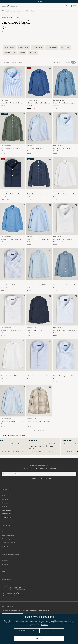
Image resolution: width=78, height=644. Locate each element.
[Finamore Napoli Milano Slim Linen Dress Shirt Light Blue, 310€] (65, 315)
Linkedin (4, 571)
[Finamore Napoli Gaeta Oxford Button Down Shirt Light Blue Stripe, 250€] (13, 406)
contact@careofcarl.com (17, 596)
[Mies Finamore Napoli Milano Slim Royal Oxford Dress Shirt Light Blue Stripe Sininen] (65, 355)
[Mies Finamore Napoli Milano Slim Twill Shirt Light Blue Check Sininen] (13, 264)
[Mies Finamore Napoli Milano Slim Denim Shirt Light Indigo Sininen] (13, 219)
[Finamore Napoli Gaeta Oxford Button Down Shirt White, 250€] (65, 179)
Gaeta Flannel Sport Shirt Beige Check (38, 421)
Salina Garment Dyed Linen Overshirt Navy (37, 194)
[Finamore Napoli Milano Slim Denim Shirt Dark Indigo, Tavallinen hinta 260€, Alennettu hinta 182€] (39, 88)
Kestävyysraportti (7, 517)
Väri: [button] (22, 62)
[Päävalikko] (74, 6)
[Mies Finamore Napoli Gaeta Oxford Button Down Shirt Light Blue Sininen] (39, 219)
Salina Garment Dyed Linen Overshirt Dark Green (11, 149)
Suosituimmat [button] (57, 62)
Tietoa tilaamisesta (8, 532)
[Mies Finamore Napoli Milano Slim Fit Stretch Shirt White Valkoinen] (13, 310)
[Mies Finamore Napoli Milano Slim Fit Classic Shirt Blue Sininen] (13, 82)
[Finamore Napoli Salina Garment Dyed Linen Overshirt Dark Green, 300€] (13, 133)
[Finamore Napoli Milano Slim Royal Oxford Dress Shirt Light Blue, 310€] (39, 361)
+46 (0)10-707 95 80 (14, 594)
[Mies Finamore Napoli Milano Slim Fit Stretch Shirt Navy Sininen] (13, 173)
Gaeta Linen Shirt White (9, 376)
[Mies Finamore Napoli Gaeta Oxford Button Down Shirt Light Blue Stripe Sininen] (13, 401)
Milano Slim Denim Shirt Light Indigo (12, 240)
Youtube (4, 568)
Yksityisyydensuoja (7, 514)
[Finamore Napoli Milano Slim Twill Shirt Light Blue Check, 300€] (13, 270)
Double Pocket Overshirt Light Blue (64, 103)
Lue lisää (45, 625)
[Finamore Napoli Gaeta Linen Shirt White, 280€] (13, 361)
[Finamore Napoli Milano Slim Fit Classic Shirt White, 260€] (65, 224)
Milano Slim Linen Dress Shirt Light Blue (64, 330)
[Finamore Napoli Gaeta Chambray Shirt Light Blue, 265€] (65, 270)
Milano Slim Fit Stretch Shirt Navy (11, 194)
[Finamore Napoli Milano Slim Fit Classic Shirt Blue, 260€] (13, 88)
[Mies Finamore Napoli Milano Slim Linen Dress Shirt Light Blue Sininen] (65, 310)
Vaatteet (16, 17)
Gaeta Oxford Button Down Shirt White (65, 194)
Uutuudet (39, 1)
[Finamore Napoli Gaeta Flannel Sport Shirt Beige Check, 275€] (39, 406)
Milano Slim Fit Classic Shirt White (64, 240)
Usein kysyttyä (6, 539)
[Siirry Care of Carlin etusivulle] (9, 6)
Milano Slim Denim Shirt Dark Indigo (38, 103)
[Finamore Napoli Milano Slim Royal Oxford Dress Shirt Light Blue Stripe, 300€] (65, 361)
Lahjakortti (5, 546)
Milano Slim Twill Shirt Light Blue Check (11, 285)
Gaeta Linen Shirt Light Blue (37, 285)
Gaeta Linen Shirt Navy (35, 330)
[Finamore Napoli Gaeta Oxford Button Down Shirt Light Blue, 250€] (39, 224)
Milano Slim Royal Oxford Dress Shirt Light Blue (38, 376)
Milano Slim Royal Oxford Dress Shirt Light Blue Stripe (65, 376)
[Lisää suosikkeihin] (23, 69)
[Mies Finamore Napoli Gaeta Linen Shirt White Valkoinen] (13, 355)
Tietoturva (5, 499)
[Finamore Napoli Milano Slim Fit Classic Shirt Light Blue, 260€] (65, 133)
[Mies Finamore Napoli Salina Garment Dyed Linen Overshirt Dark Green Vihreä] (13, 128)
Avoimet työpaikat (7, 510)
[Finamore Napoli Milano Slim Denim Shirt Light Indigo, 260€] (13, 224)
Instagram (5, 561)
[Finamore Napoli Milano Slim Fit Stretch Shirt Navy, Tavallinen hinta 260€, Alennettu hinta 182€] (13, 179)
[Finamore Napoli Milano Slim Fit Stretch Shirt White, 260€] (13, 315)
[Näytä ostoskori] (71, 6)
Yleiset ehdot (6, 503)
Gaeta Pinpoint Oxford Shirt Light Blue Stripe (37, 149)
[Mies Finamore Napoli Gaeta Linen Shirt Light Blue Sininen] (39, 264)
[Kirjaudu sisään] (64, 6)
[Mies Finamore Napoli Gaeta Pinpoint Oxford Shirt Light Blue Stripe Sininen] (39, 128)
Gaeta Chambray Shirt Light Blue (65, 285)
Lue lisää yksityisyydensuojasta (39, 478)
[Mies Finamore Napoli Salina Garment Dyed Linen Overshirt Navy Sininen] (39, 173)
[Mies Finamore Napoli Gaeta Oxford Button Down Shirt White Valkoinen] (65, 173)
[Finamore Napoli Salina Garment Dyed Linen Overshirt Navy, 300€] (39, 179)
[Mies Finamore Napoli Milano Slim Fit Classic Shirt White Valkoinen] (65, 219)
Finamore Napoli (7, 17)
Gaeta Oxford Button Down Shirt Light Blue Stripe (12, 421)
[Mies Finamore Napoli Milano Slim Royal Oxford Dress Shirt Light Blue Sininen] (39, 355)
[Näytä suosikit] (67, 6)
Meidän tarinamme (8, 496)
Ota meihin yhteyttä (8, 535)
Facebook (5, 564)
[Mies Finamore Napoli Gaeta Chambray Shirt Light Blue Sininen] (65, 264)
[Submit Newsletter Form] (74, 474)
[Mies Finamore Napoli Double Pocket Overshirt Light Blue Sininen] (65, 82)
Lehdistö (4, 506)
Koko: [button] (31, 62)
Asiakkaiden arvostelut (9, 543)
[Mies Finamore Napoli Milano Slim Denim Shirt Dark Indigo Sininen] (39, 82)
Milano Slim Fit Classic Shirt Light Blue (64, 149)
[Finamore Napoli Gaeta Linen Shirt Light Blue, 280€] (39, 270)
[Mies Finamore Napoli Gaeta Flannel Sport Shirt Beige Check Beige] (39, 401)
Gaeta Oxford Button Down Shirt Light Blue (39, 240)
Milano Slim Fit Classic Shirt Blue (11, 103)
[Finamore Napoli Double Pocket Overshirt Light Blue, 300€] (65, 88)
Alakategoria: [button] (10, 62)
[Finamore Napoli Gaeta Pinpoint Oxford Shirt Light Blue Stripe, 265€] (39, 133)
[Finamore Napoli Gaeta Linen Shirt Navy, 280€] (39, 315)
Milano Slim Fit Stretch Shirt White (11, 330)
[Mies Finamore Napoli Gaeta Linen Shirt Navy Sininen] (39, 310)
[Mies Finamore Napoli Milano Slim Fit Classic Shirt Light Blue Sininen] (65, 128)
